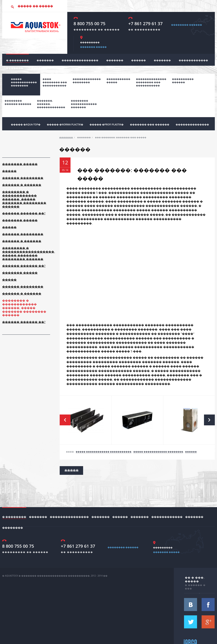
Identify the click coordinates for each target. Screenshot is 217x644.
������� (45, 60)
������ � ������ (22, 185)
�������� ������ (187, 25)
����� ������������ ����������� (104, 452)
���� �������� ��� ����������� (55, 82)
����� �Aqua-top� (26, 124)
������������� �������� (87, 81)
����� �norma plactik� (65, 124)
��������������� (80, 60)
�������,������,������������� (51, 104)
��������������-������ (18, 102)
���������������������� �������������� (151, 82)
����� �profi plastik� (106, 124)
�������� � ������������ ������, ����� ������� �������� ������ (24, 199)
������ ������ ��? (24, 213)
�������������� (192, 124)
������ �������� (23, 178)
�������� (41, 68)
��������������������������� (84, 104)
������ (139, 60)
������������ (194, 60)
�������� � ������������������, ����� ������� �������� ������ (29, 253)
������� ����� (93, 47)
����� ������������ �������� (24, 82)
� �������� (17, 60)
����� (9, 171)
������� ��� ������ (150, 124)
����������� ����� (118, 81)
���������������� (183, 81)
